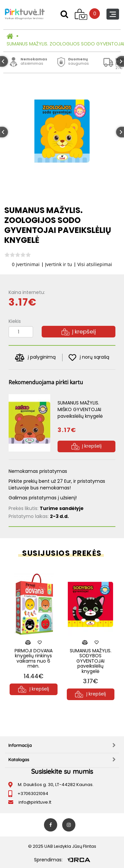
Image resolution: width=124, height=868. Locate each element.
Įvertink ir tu (59, 264)
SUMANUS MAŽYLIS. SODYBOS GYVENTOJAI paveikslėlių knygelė (91, 661)
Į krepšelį (79, 331)
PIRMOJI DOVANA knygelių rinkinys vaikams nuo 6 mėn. (34, 658)
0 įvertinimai (26, 264)
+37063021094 (33, 794)
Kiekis (15, 321)
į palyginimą (35, 358)
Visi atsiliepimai (95, 264)
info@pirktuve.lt (35, 802)
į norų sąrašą (89, 358)
